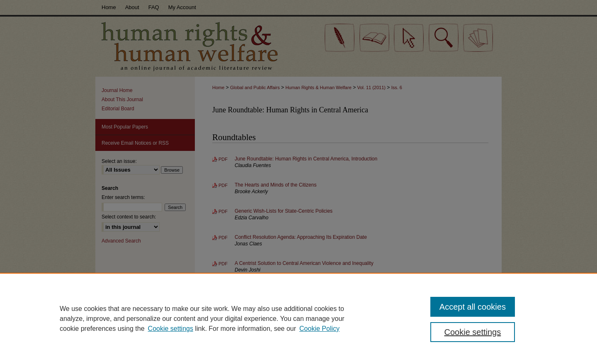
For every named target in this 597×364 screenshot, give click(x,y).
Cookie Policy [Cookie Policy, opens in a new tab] (319, 329)
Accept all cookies (473, 307)
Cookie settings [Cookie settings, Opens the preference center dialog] (473, 332)
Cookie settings (171, 329)
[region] (298, 318)
